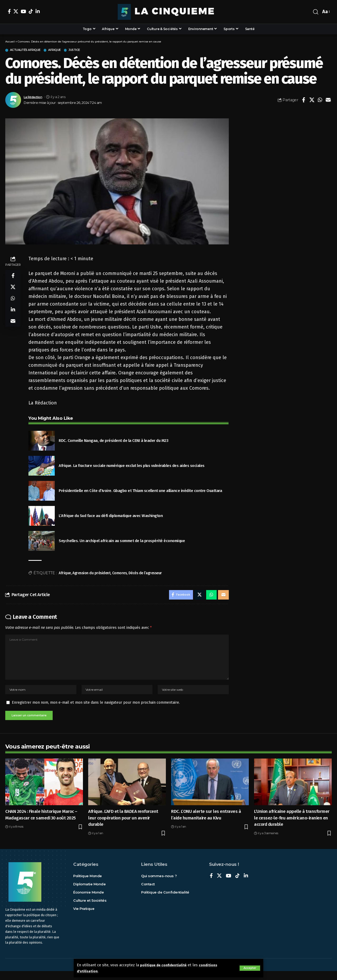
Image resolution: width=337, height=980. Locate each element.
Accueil (10, 42)
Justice (88, 50)
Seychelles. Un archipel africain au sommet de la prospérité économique (122, 541)
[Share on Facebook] (304, 101)
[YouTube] (23, 11)
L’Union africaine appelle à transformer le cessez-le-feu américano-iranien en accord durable (292, 827)
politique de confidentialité (165, 965)
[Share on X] (312, 101)
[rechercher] (316, 12)
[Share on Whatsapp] (320, 101)
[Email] (328, 101)
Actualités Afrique (29, 50)
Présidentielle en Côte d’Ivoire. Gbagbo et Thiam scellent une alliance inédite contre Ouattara (140, 491)
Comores (120, 574)
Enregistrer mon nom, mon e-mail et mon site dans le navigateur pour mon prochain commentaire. (96, 710)
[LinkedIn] (38, 11)
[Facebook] (9, 11)
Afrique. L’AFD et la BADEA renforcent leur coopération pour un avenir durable (123, 827)
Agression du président (91, 574)
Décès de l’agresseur (145, 574)
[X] (16, 11)
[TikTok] (31, 11)
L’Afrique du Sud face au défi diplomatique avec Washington (111, 516)
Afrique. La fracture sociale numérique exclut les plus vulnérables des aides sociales (132, 466)
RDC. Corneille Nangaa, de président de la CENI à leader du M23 (113, 441)
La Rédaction (34, 97)
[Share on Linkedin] (13, 315)
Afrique (64, 50)
